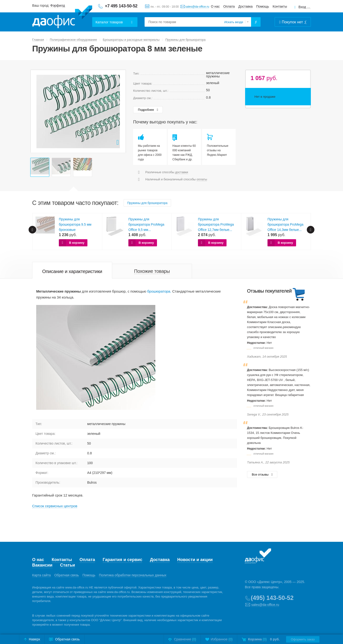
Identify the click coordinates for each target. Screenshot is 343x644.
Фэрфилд (58, 5)
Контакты (280, 6)
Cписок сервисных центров (55, 506)
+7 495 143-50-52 (121, 6)
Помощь (263, 6)
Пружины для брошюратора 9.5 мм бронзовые (75, 224)
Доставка (246, 6)
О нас (215, 6)
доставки (182, 172)
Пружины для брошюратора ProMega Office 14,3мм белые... (285, 224)
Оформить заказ (303, 639)
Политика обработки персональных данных (133, 575)
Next (120, 111)
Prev (37, 111)
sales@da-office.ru (197, 7)
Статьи (68, 565)
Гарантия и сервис (122, 560)
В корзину (77, 243)
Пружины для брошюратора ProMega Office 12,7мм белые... (216, 224)
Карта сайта (41, 575)
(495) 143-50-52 (272, 598)
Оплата (229, 6)
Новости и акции (195, 560)
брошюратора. (159, 291)
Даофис (62, 17)
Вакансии (42, 565)
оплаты (202, 179)
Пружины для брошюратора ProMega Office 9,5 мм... (146, 224)
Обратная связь (67, 575)
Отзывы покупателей (269, 291)
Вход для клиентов (305, 7)
